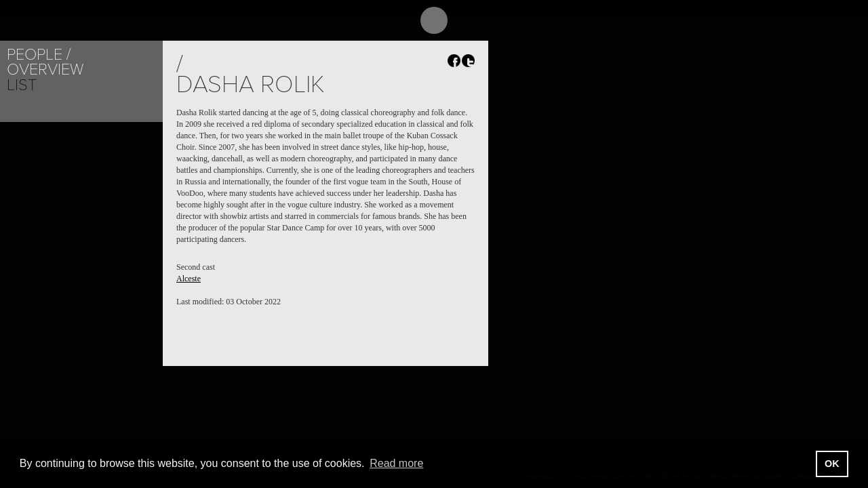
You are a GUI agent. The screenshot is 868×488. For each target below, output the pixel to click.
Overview (45, 69)
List (22, 85)
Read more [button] (396, 463)
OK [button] (832, 464)
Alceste (189, 279)
